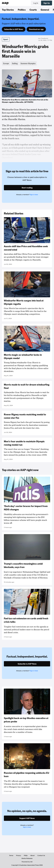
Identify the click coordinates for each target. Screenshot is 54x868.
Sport (6, 39)
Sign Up (47, 3)
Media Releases (27, 858)
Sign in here (34, 195)
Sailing (15, 63)
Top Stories (8, 10)
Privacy (19, 855)
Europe (6, 63)
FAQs (26, 855)
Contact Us (41, 855)
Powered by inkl (27, 862)
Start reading (27, 188)
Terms (11, 855)
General (45, 10)
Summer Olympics (28, 63)
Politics (22, 10)
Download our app (36, 29)
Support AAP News (27, 818)
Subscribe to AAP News (14, 29)
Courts (33, 10)
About (32, 855)
